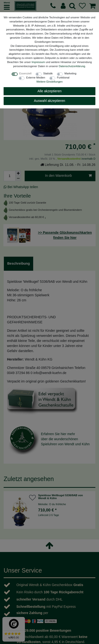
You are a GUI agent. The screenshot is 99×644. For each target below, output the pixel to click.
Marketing (70, 73)
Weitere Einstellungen (49, 82)
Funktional (63, 78)
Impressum (38, 62)
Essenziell (25, 73)
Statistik (48, 73)
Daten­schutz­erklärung (72, 66)
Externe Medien (36, 78)
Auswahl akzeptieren (49, 101)
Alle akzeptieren (50, 91)
